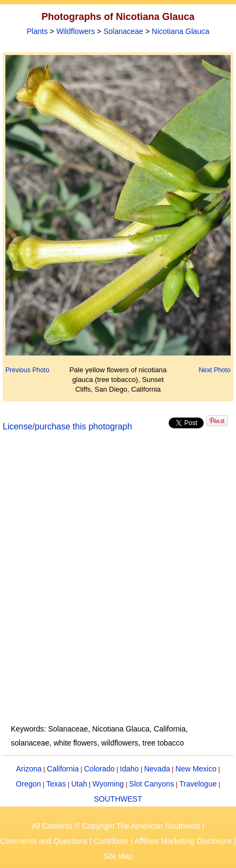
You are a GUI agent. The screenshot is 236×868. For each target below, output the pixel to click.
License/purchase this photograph (67, 426)
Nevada (157, 769)
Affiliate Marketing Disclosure (183, 841)
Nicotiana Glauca (181, 31)
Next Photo (215, 370)
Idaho (130, 769)
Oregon (28, 784)
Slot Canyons (152, 784)
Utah (79, 784)
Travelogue (198, 784)
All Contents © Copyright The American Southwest (116, 826)
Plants (37, 31)
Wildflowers (75, 31)
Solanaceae (123, 31)
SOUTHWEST (118, 799)
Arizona (29, 769)
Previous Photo (27, 370)
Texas (56, 784)
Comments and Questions (44, 841)
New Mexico (196, 769)
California (63, 769)
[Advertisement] (118, 584)
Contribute (111, 841)
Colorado (99, 769)
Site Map (118, 856)
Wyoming (108, 784)
